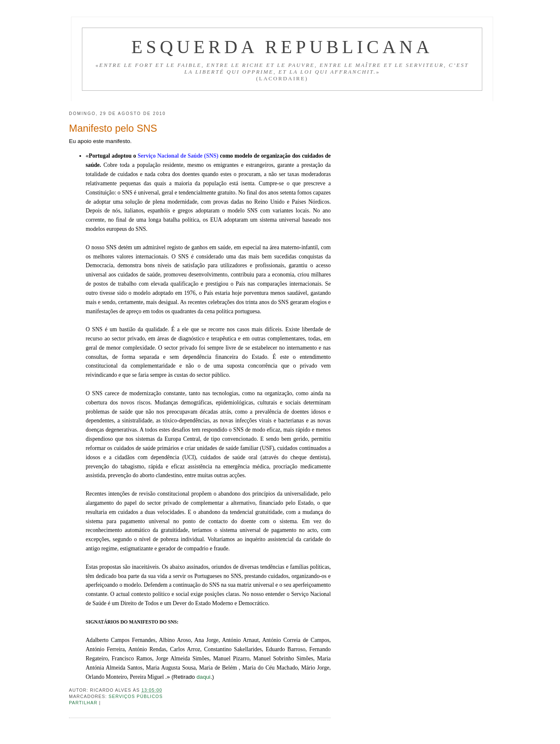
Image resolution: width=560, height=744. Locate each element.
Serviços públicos (136, 696)
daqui (203, 677)
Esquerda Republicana (282, 47)
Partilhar (84, 703)
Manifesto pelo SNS (113, 128)
